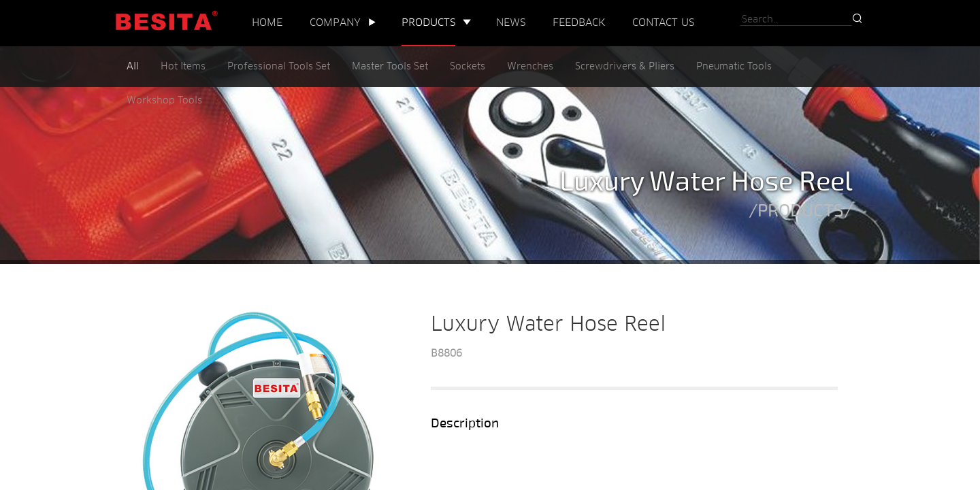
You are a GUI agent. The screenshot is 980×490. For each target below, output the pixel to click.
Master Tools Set (390, 67)
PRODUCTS (428, 23)
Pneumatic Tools (734, 67)
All (133, 67)
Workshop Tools (164, 101)
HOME (267, 23)
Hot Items (183, 67)
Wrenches (530, 67)
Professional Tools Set (279, 67)
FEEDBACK (579, 23)
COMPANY (335, 23)
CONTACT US (663, 23)
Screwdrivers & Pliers (625, 67)
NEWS (511, 23)
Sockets (468, 67)
